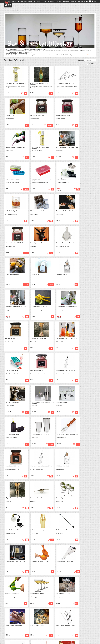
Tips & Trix (30, 626)
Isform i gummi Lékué (81, 276)
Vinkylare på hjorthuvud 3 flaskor (84, 532)
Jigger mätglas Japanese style (83, 468)
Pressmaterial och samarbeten (53, 626)
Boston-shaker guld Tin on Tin (36, 564)
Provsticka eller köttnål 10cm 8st (61, 83)
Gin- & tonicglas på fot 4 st (35, 404)
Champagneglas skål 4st (35, 468)
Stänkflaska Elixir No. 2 (58, 372)
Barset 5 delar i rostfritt (81, 564)
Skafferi (44, 2)
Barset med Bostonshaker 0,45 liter (38, 244)
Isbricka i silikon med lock (35, 148)
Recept (29, 624)
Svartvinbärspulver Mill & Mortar (84, 180)
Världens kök (28, 2)
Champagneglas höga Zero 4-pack (38, 436)
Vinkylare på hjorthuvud (58, 308)
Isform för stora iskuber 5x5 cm (37, 180)
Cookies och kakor (50, 627)
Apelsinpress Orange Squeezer (60, 436)
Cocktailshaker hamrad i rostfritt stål (85, 244)
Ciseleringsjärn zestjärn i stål (83, 436)
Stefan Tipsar (31, 628)
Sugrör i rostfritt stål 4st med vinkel (38, 500)
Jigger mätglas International (36, 276)
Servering (66, 2)
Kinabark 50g (79, 212)
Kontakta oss (8, 624)
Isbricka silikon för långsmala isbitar (61, 564)
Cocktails (16, 11)
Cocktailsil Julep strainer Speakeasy (62, 532)
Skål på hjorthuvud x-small (59, 468)
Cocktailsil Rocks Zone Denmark (37, 212)
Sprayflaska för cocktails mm (60, 404)
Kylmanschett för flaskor (35, 340)
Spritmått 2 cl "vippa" (11, 404)
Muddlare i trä (9, 532)
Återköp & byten (9, 627)
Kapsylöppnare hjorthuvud (12, 212)
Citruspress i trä (79, 83)
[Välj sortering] (90, 60)
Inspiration (37, 2)
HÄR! (88, 55)
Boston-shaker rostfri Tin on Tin (60, 340)
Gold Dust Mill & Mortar (11, 276)
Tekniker (20, 2)
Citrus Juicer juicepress (58, 212)
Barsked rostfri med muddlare (13, 436)
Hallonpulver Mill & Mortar (35, 116)
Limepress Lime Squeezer (12, 468)
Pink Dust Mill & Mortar (11, 308)
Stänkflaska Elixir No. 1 (11, 244)
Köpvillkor (7, 626)
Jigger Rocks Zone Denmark (83, 372)
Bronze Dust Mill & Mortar (12, 372)
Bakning (59, 2)
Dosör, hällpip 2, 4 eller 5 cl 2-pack (61, 116)
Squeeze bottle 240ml (34, 532)
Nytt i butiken (12, 2)
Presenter (73, 2)
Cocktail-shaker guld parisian (83, 404)
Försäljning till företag (11, 628)
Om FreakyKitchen (50, 624)
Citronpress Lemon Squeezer (60, 244)
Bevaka (22, 126)
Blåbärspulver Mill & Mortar (12, 116)
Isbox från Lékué (80, 148)
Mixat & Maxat (31, 627)
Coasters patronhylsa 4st (12, 500)
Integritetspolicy (9, 630)
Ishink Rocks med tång (11, 340)
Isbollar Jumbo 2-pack (11, 180)
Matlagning (52, 2)
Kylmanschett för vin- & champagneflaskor (81, 501)
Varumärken (82, 2)
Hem (5, 11)
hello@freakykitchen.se (44, 639)
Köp (70, 126)
